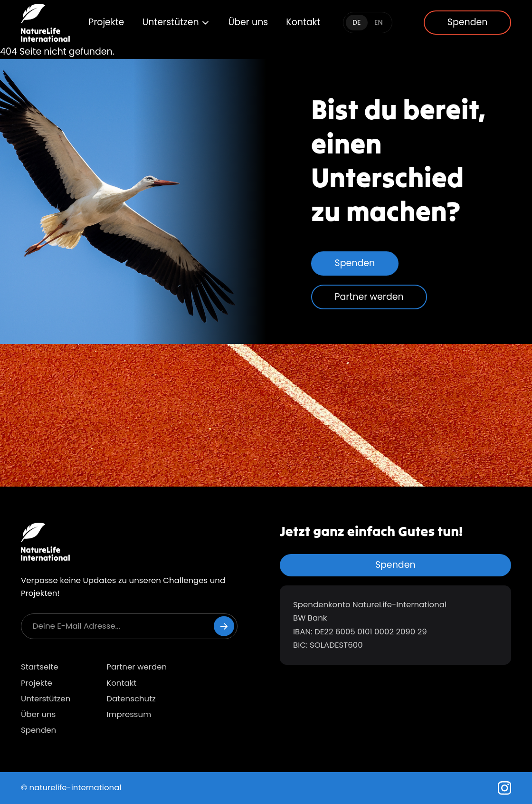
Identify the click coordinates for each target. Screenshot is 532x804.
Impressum (129, 714)
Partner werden (369, 297)
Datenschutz (131, 699)
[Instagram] (505, 788)
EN (379, 22)
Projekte (106, 22)
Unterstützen (176, 22)
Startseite (40, 667)
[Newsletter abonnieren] (224, 626)
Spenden (468, 22)
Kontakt (303, 22)
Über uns (248, 22)
